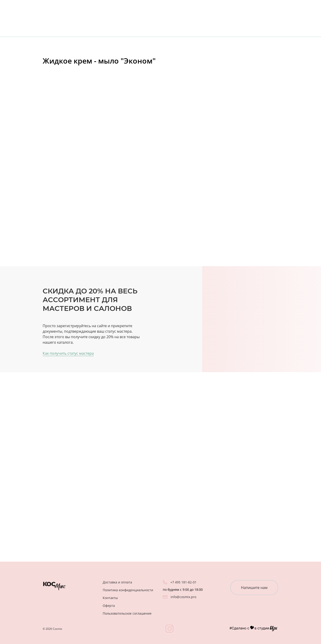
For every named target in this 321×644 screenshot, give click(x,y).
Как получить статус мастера (68, 353)
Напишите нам (254, 588)
